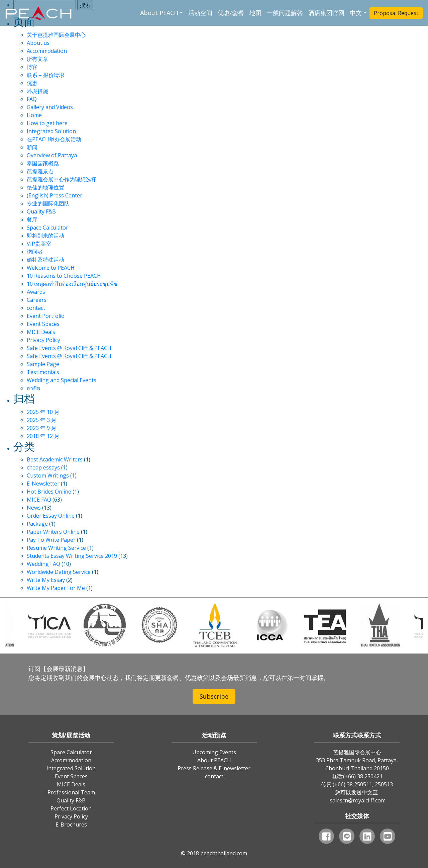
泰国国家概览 (43, 163)
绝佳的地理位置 (45, 187)
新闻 (32, 147)
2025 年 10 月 (43, 412)
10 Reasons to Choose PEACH (64, 276)
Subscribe (214, 696)
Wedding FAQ (43, 564)
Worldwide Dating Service (59, 572)
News (34, 508)
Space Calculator (47, 228)
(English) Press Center (55, 195)
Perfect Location (71, 808)
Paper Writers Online (53, 532)
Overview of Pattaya (52, 155)
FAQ (32, 99)
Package (37, 524)
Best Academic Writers (55, 459)
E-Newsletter (43, 484)
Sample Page (43, 364)
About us (38, 43)
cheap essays (43, 467)
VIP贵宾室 (39, 244)
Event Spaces (43, 324)
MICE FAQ (39, 500)
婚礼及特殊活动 (45, 260)
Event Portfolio (46, 316)
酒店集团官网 (326, 13)
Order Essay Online (51, 516)
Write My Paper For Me (56, 588)
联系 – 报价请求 (46, 75)
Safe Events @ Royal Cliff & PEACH (69, 348)
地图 (255, 13)
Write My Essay (46, 580)
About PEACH (159, 13)
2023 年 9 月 (42, 428)
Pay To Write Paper (51, 540)
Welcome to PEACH (51, 268)
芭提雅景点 (40, 171)
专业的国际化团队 (48, 203)
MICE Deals (41, 332)
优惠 (32, 83)
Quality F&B (41, 211)
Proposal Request (396, 13)
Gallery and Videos (50, 107)
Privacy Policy (43, 340)
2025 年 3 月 (42, 420)
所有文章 (37, 59)
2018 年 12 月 (43, 436)
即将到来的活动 (45, 236)
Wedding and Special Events (62, 380)
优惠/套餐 (231, 13)
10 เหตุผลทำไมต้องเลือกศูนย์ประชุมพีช (72, 284)
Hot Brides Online (49, 492)
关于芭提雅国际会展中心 (56, 35)
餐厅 (32, 220)
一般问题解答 (285, 13)
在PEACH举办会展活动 (54, 139)
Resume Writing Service (56, 548)
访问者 (35, 252)
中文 (356, 13)
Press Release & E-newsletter (214, 768)
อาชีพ (34, 388)
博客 (32, 67)
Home (34, 115)
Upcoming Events (214, 752)
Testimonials (43, 372)
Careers (37, 300)
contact (36, 308)
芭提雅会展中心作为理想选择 (62, 179)
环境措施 (37, 91)
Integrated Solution (51, 131)
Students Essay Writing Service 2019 (72, 556)
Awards (36, 292)
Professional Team (71, 792)
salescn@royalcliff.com (358, 800)
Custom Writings (48, 475)
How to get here (47, 123)
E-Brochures (71, 824)
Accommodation (47, 51)
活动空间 (200, 13)
